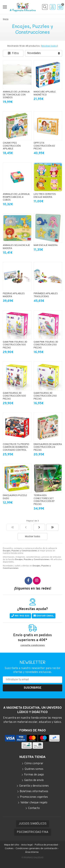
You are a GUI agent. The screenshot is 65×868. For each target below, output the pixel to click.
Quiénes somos (34, 769)
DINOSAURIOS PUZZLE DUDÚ (15, 497)
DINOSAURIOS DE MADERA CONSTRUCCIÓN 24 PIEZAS (48, 447)
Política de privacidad (46, 845)
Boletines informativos (34, 791)
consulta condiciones (33, 645)
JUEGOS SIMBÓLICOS (33, 824)
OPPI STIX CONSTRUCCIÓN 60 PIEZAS (44, 146)
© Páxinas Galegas (32, 858)
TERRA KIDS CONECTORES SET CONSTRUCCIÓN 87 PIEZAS (44, 500)
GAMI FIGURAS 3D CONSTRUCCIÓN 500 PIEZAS (14, 396)
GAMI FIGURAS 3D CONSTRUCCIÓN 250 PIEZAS (45, 396)
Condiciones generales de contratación (36, 849)
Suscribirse (33, 688)
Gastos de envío (34, 780)
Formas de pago (34, 775)
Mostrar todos (49, 46)
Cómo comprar (34, 764)
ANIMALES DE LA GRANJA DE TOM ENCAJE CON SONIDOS (16, 95)
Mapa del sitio (12, 845)
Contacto (34, 808)
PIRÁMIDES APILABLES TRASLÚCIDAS (46, 295)
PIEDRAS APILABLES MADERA (14, 295)
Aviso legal (27, 845)
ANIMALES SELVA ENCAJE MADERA (16, 247)
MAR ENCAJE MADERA (46, 245)
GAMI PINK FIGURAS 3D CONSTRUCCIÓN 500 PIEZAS (15, 345)
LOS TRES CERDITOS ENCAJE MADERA (45, 196)
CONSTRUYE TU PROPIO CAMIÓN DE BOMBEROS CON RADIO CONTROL (16, 447)
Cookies (9, 849)
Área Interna (32, 852)
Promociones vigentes (34, 797)
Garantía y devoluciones (34, 786)
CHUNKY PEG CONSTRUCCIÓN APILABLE (12, 146)
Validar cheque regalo (34, 803)
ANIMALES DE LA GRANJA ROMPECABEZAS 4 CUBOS (16, 197)
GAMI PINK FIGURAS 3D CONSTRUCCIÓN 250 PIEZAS (46, 345)
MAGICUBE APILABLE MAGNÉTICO (45, 93)
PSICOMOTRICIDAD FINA (33, 832)
